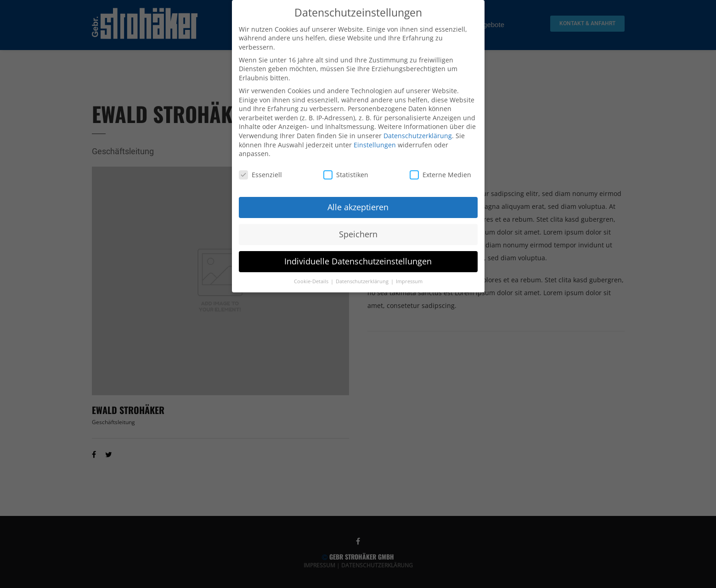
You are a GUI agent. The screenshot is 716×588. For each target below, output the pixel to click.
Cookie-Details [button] (312, 279)
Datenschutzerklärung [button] (363, 279)
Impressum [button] (409, 279)
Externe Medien (440, 172)
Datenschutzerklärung (418, 133)
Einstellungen (375, 143)
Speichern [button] (358, 232)
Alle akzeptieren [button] (358, 205)
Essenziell (260, 172)
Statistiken (346, 172)
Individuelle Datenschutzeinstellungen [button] (358, 259)
